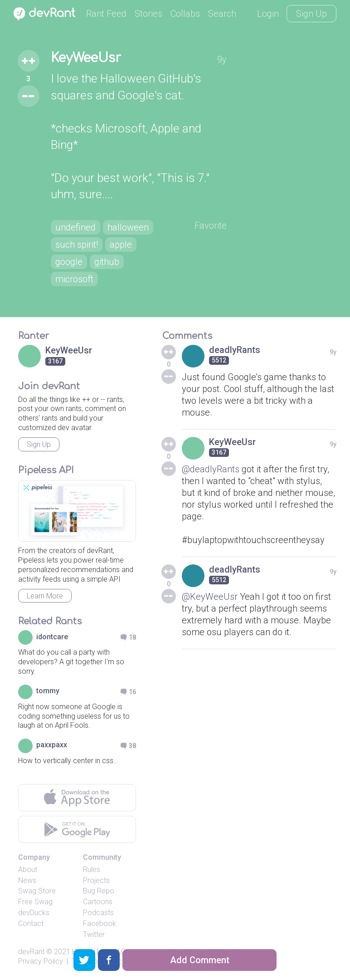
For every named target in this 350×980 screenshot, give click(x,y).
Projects (96, 880)
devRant (31, 952)
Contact (31, 924)
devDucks (34, 913)
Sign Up (311, 14)
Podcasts (98, 913)
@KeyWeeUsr (210, 597)
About (28, 870)
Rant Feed (106, 14)
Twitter (94, 934)
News (27, 880)
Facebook (100, 924)
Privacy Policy (41, 961)
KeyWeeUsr (86, 58)
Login (268, 14)
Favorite (211, 225)
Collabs (185, 14)
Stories (148, 14)
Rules (92, 870)
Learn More (45, 596)
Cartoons (98, 902)
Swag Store (37, 891)
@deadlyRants (211, 469)
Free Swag (35, 902)
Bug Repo (99, 891)
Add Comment (200, 960)
